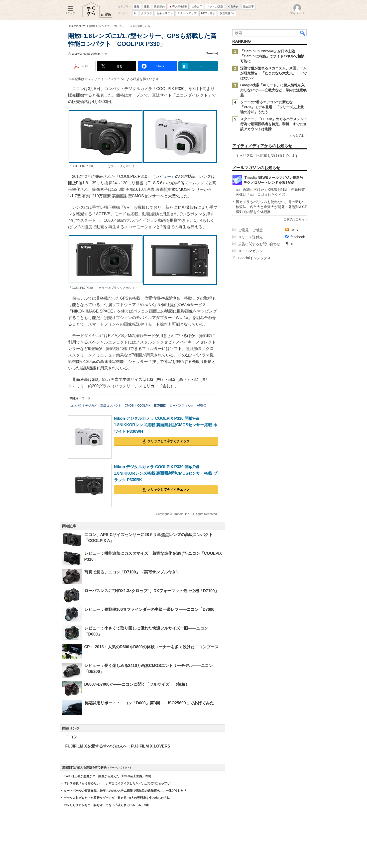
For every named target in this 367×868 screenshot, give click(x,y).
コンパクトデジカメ (84, 406)
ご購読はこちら (294, 219)
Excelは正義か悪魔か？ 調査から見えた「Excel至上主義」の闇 (107, 776)
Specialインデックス (254, 258)
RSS (294, 230)
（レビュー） (163, 176)
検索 (303, 33)
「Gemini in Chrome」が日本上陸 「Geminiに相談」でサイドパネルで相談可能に (272, 56)
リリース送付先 (250, 237)
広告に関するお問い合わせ (259, 244)
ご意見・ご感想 (250, 230)
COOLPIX (144, 406)
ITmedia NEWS (78, 26)
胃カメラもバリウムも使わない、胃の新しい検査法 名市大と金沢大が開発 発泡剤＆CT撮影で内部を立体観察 (271, 207)
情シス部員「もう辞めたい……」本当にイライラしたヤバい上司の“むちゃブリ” (118, 783)
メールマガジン (250, 251)
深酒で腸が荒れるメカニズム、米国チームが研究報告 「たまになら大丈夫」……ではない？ (273, 73)
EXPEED (160, 406)
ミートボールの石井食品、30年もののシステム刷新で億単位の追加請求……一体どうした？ (125, 791)
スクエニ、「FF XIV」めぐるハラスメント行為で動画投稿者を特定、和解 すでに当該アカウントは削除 (274, 124)
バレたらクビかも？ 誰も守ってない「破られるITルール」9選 (106, 805)
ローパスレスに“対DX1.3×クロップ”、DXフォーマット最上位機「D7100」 (152, 591)
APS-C (201, 406)
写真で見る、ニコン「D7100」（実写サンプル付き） (132, 572)
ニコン (71, 737)
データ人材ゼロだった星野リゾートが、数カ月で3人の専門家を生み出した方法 (117, 798)
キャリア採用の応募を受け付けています (267, 156)
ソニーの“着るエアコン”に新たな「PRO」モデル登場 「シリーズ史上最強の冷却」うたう (272, 107)
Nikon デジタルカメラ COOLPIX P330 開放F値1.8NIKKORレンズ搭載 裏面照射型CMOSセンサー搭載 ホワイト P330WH (166, 425)
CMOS (129, 406)
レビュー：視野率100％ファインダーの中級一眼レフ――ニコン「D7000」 (151, 609)
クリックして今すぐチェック (169, 441)
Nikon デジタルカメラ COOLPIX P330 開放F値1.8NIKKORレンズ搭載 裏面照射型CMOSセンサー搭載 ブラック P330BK (166, 473)
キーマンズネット (120, 768)
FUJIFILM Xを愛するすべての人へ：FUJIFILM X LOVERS (118, 746)
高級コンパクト (111, 406)
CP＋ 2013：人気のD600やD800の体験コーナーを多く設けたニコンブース (152, 647)
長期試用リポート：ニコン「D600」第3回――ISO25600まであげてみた (149, 703)
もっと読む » (298, 135)
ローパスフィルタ (182, 406)
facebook (298, 237)
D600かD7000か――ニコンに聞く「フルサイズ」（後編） (137, 684)
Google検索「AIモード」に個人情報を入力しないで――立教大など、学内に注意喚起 (273, 90)
